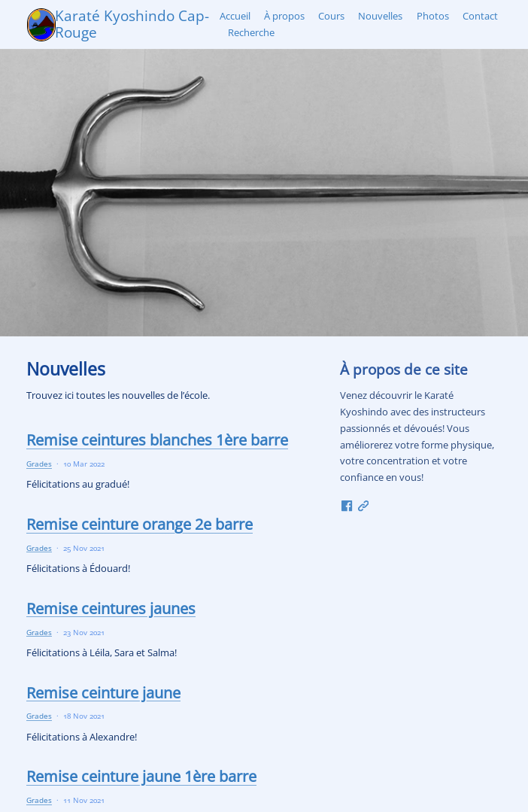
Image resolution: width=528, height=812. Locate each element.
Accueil (235, 16)
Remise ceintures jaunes (111, 608)
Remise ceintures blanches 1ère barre (157, 439)
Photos (433, 16)
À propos (284, 16)
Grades (39, 464)
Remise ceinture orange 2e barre (140, 524)
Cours (331, 16)
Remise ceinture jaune (103, 692)
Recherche (251, 32)
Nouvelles (380, 16)
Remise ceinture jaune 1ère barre (141, 776)
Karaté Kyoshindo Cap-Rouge (132, 24)
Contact (480, 16)
